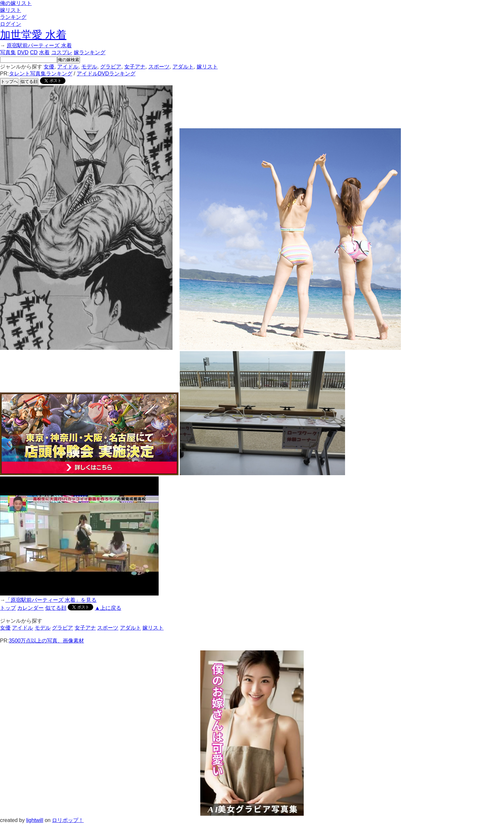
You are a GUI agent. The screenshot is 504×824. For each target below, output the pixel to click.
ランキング (13, 17)
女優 (49, 67)
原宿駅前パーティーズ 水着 (39, 45)
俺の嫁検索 (69, 60)
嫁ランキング (90, 52)
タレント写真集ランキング (41, 74)
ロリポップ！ (68, 820)
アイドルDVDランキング (106, 74)
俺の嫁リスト (16, 3)
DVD (23, 52)
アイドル (68, 67)
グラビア (111, 67)
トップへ (9, 82)
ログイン (11, 24)
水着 (44, 52)
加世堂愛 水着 (33, 35)
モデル (89, 67)
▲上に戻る (108, 608)
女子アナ (135, 67)
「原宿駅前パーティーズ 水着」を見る (51, 600)
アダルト (183, 67)
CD (34, 52)
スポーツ (159, 67)
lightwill (35, 820)
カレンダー (30, 608)
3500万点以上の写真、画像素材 (47, 641)
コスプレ (62, 52)
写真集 (8, 52)
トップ (8, 608)
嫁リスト (11, 10)
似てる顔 (29, 82)
